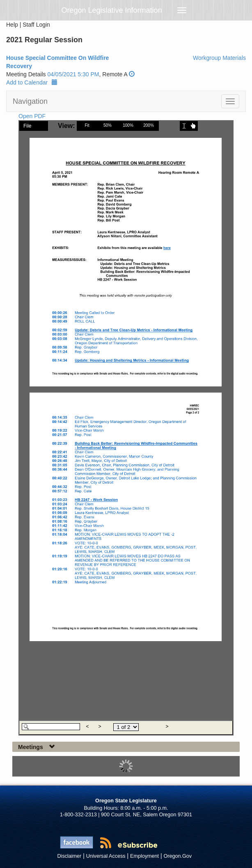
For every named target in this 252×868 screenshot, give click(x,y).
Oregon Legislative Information (112, 10)
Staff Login (36, 25)
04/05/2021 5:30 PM (73, 74)
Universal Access (106, 856)
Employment (144, 856)
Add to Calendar (32, 82)
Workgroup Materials (219, 58)
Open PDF (32, 116)
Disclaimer (70, 856)
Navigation (30, 101)
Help (12, 25)
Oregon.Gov (178, 856)
